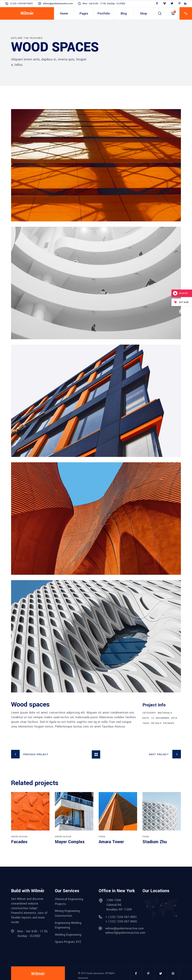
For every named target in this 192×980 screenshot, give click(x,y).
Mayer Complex (70, 842)
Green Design (19, 837)
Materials (165, 713)
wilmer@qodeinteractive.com (58, 4)
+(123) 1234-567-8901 (21, 4)
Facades (169, 723)
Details (157, 723)
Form (102, 837)
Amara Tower (111, 842)
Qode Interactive (95, 973)
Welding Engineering (68, 935)
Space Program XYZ (68, 942)
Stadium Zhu (155, 842)
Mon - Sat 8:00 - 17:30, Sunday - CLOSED (104, 4)
